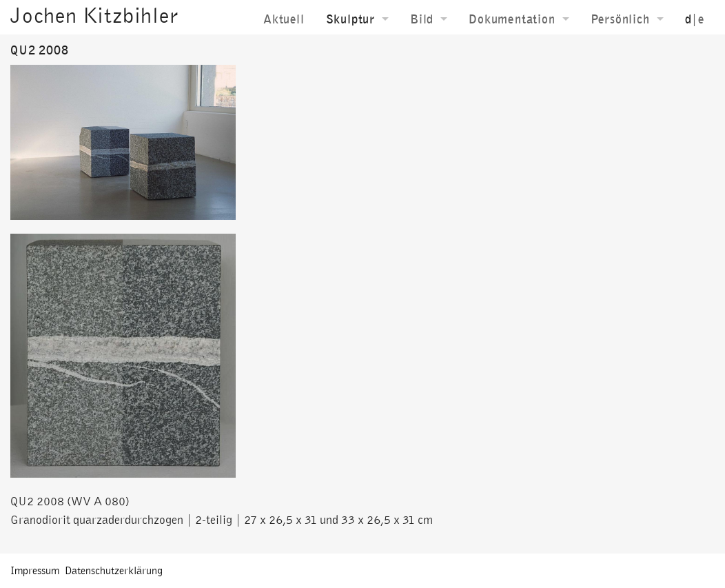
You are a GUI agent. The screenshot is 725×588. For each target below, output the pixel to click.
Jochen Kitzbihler (94, 15)
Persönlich (620, 19)
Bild (422, 19)
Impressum (35, 570)
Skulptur (350, 19)
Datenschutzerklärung (114, 570)
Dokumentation (512, 19)
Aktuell (284, 19)
